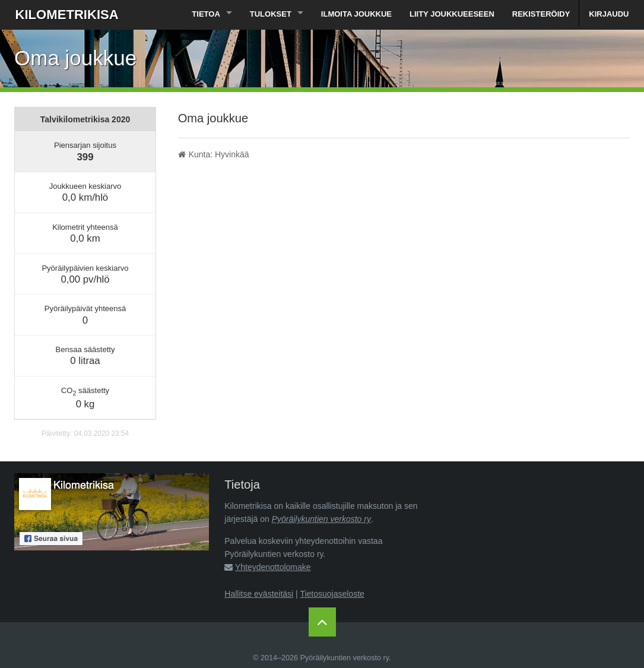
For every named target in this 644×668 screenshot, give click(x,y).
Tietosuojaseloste (332, 594)
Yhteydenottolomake (273, 567)
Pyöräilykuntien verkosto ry (321, 519)
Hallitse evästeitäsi (259, 594)
